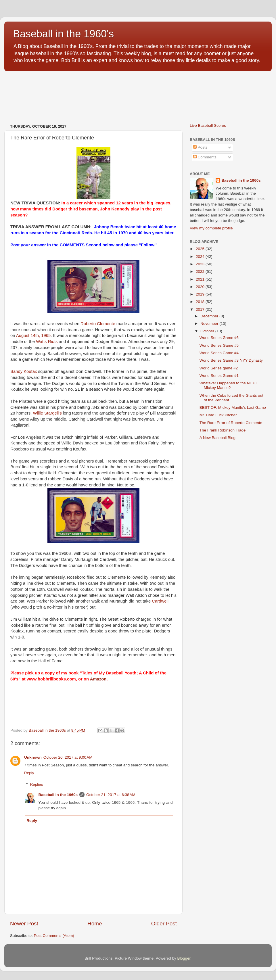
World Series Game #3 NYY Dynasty (231, 360)
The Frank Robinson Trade (223, 430)
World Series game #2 (219, 368)
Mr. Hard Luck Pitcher (218, 415)
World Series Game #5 (219, 345)
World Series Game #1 (219, 376)
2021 (201, 279)
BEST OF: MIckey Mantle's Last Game (233, 407)
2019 (201, 294)
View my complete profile (211, 228)
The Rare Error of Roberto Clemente (231, 423)
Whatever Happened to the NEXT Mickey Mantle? (228, 385)
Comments (205, 157)
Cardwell (160, 601)
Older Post (164, 924)
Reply (29, 773)
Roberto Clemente (98, 324)
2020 (201, 287)
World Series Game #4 (219, 353)
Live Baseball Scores (208, 125)
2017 (201, 309)
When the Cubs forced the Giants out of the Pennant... (231, 398)
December (210, 316)
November (210, 324)
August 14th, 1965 (33, 335)
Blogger (184, 958)
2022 (201, 272)
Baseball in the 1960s (58, 795)
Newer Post (24, 924)
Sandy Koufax (24, 371)
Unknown (33, 757)
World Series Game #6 (219, 338)
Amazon (98, 679)
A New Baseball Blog (217, 438)
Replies (37, 784)
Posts (200, 147)
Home (95, 924)
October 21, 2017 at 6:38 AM (111, 795)
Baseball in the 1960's (63, 34)
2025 (201, 249)
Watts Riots (47, 342)
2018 (201, 302)
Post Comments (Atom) (54, 936)
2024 (201, 257)
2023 (201, 264)
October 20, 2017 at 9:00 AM (68, 757)
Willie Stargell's (47, 413)
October (208, 331)
